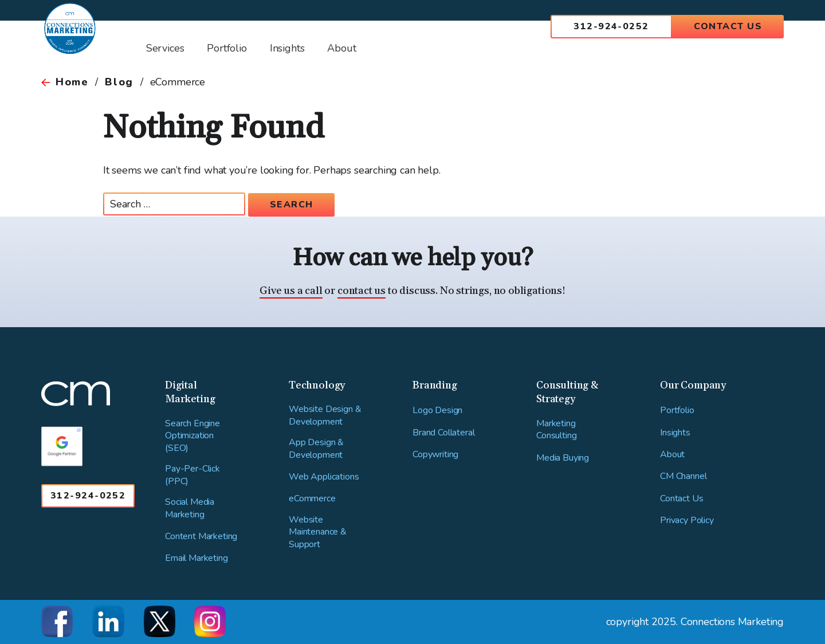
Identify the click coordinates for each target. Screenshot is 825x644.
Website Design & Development (325, 416)
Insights (675, 433)
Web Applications (324, 477)
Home (72, 82)
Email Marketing (197, 558)
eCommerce (312, 499)
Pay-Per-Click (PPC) (192, 475)
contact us (362, 291)
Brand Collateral (443, 433)
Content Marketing (201, 537)
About (672, 455)
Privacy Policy (687, 521)
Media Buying (563, 458)
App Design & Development (316, 449)
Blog (119, 82)
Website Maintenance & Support (318, 532)
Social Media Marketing (190, 508)
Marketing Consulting (556, 430)
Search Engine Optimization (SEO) (192, 436)
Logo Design (437, 411)
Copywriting (435, 455)
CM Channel (683, 476)
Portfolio (677, 411)
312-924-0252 (611, 26)
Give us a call (291, 291)
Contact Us (728, 26)
